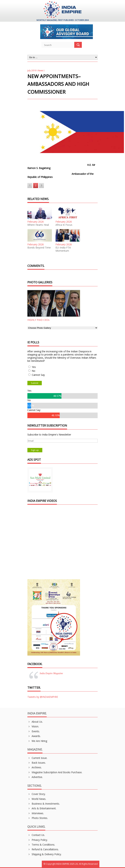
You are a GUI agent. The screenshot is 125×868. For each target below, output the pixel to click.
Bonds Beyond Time (39, 248)
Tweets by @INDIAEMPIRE (43, 697)
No (34, 371)
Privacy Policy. (37, 840)
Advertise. (35, 777)
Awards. (34, 736)
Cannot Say (38, 375)
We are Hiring (37, 741)
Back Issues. (37, 763)
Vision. (33, 726)
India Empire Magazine (51, 673)
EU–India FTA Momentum (63, 249)
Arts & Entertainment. (42, 808)
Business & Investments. (44, 804)
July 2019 (32, 70)
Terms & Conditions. (41, 845)
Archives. (34, 767)
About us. (35, 722)
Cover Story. (36, 794)
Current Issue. (37, 758)
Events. (34, 731)
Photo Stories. (38, 818)
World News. (37, 799)
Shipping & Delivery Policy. (44, 854)
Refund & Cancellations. (43, 849)
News (41, 70)
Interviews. (36, 813)
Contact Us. (36, 835)
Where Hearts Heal (38, 225)
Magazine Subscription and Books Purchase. (55, 772)
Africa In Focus (64, 225)
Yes (34, 367)
